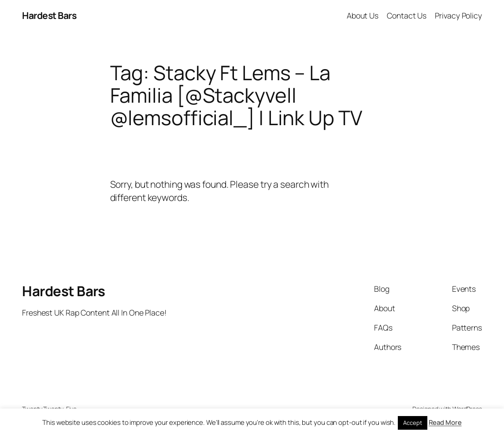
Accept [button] (412, 423)
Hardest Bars (49, 15)
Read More (445, 422)
